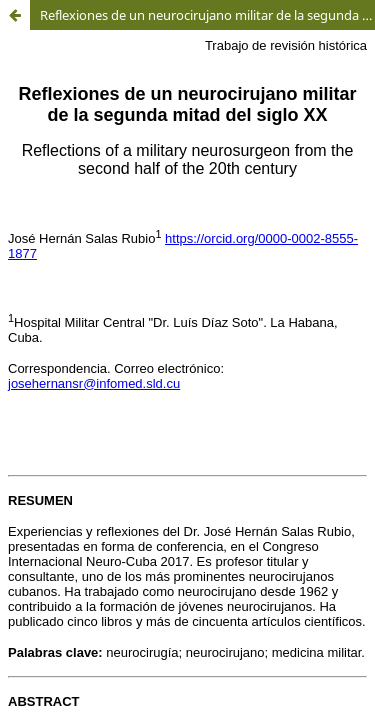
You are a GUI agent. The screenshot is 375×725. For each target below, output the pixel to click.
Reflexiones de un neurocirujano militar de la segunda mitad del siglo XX (207, 15)
